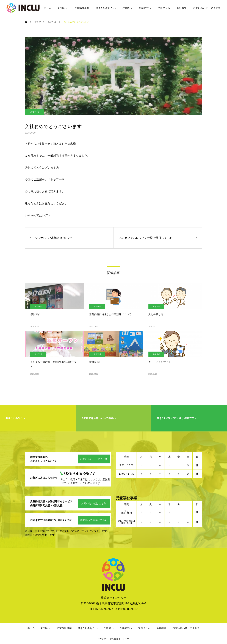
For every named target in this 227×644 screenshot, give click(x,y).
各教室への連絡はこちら (94, 520)
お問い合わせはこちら (94, 503)
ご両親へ (127, 8)
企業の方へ (145, 8)
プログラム (164, 8)
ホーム (48, 8)
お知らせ (63, 8)
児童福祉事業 (82, 8)
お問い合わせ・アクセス (207, 8)
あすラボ (35, 112)
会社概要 (182, 8)
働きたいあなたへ (106, 8)
